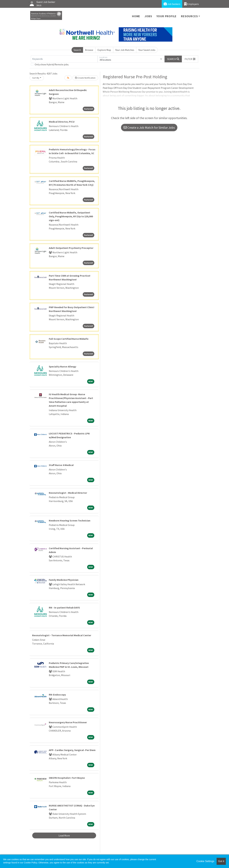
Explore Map (104, 50)
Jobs (148, 16)
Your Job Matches (125, 50)
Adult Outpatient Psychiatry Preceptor (71, 248)
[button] (190, 59)
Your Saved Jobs (147, 50)
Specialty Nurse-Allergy (62, 366)
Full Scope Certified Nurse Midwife (69, 339)
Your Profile (167, 16)
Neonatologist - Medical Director (68, 493)
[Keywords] (64, 59)
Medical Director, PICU (62, 122)
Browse (89, 50)
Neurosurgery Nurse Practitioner (68, 722)
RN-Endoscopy (57, 695)
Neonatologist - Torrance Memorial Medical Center (62, 635)
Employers (191, 4)
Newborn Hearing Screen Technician (70, 520)
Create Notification (85, 78)
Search (77, 50)
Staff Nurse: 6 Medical (61, 465)
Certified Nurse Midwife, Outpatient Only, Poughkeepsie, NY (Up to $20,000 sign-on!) (71, 216)
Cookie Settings (205, 861)
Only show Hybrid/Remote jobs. (52, 64)
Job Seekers (172, 4)
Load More (64, 835)
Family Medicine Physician (64, 580)
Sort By (36, 78)
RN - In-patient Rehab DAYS (64, 608)
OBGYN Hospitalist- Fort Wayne (67, 778)
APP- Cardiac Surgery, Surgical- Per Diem (72, 750)
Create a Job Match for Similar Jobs (149, 127)
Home (136, 16)
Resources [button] (189, 16)
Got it (221, 861)
